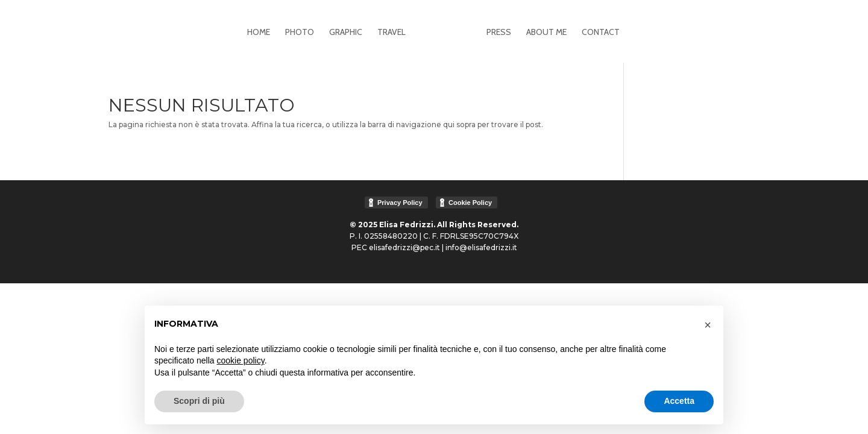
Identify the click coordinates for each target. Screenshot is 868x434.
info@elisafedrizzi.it (481, 247)
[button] (708, 325)
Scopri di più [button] (199, 401)
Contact (601, 33)
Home (259, 33)
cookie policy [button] (241, 360)
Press (499, 33)
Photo (300, 33)
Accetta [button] (679, 401)
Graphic (346, 33)
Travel (392, 33)
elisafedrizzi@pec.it (404, 247)
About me (546, 33)
